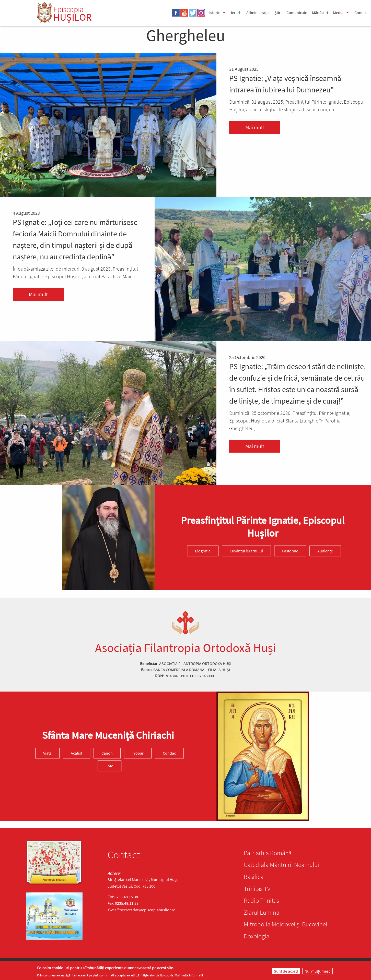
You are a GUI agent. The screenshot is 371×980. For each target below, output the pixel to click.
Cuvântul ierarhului (246, 551)
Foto (109, 766)
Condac (169, 753)
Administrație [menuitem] (258, 13)
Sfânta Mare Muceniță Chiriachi (108, 735)
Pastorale (290, 551)
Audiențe (325, 551)
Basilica (254, 877)
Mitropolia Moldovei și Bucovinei (286, 924)
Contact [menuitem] (361, 13)
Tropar (138, 753)
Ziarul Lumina (262, 912)
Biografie (203, 551)
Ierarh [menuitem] (236, 13)
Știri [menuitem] (278, 13)
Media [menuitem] (338, 13)
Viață (47, 753)
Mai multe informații (189, 976)
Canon (107, 753)
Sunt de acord (286, 971)
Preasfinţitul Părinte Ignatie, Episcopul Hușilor (263, 527)
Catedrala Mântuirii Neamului (281, 865)
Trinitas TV (257, 889)
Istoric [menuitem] (215, 13)
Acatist (77, 753)
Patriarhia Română (268, 853)
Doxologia (257, 936)
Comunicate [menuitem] (297, 13)
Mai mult (255, 127)
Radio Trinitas (261, 900)
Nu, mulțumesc (317, 971)
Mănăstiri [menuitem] (320, 13)
